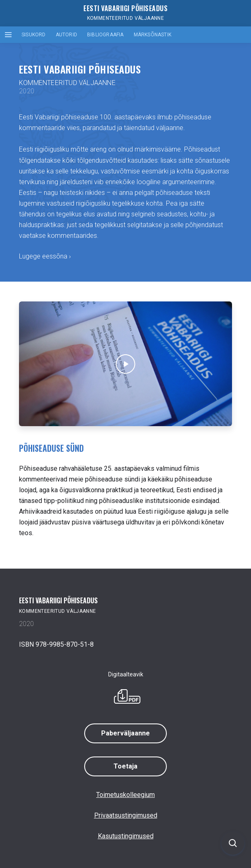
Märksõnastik (153, 35)
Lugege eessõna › (45, 256)
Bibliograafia (105, 35)
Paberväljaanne (125, 733)
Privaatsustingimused (126, 815)
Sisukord (34, 35)
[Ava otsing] (233, 843)
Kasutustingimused (126, 836)
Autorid (66, 35)
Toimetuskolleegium (125, 795)
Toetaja (125, 766)
